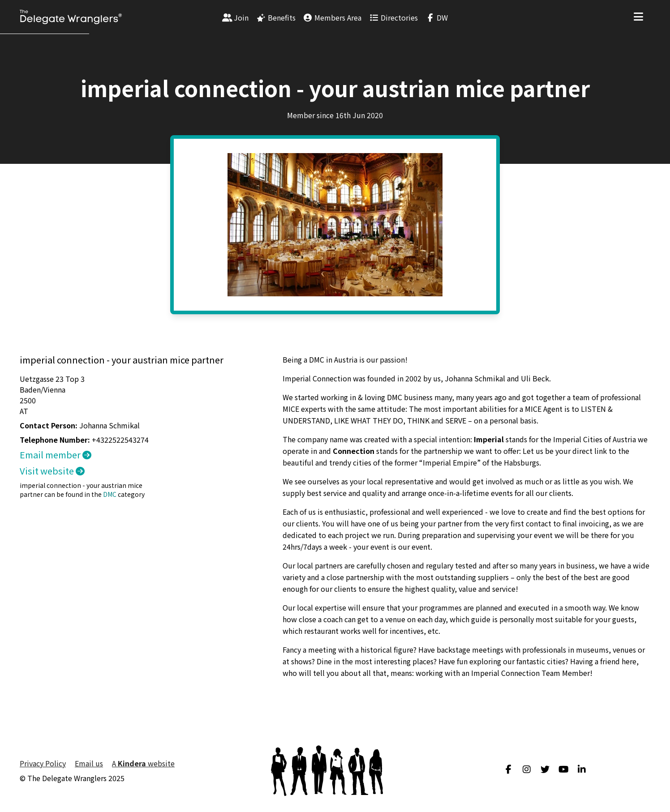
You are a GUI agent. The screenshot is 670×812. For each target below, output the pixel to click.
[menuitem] (236, 17)
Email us (89, 763)
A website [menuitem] (143, 763)
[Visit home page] (71, 17)
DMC (110, 494)
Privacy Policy (43, 763)
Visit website (52, 471)
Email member (56, 455)
